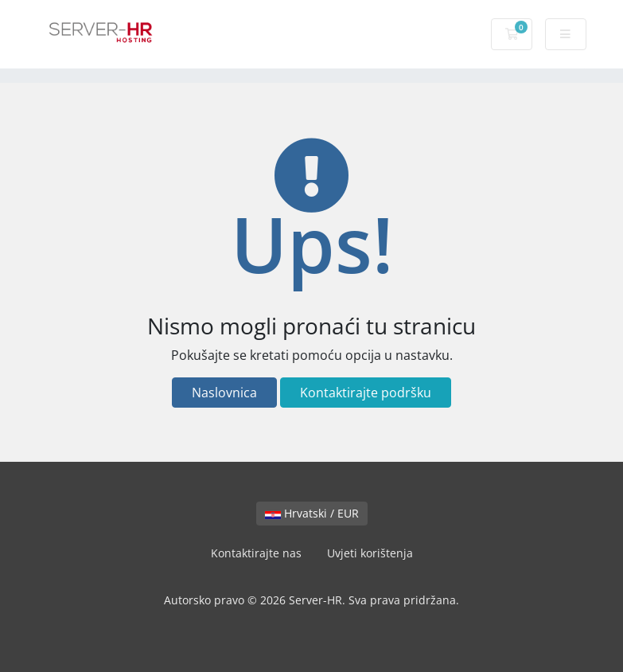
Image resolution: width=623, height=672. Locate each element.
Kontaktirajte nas (256, 553)
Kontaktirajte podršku (366, 393)
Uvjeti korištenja (370, 553)
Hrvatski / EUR (312, 513)
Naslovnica (224, 393)
